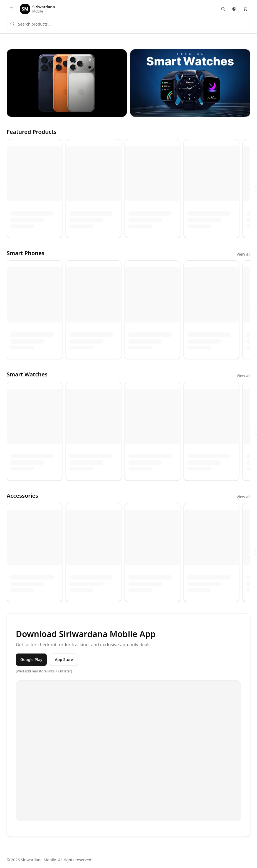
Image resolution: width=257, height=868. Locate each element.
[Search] (223, 9)
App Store (64, 659)
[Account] (234, 9)
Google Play (31, 659)
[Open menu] (12, 9)
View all (244, 254)
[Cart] (245, 9)
